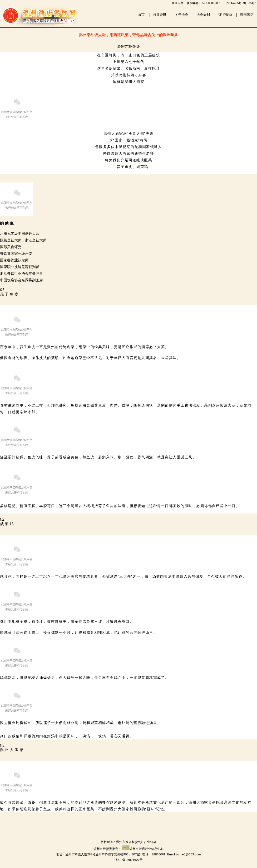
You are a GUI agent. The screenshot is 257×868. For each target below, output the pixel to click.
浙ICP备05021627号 (129, 860)
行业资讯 (160, 15)
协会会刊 (203, 15)
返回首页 (178, 3)
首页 (141, 15)
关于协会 (182, 15)
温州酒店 (247, 15)
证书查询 (225, 15)
